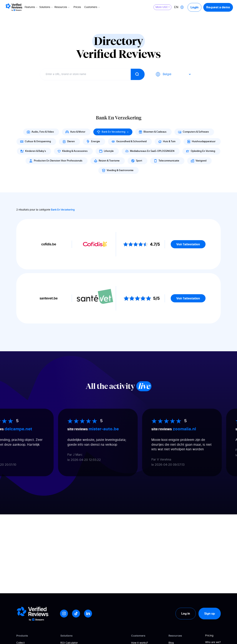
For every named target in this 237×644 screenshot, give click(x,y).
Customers (92, 7)
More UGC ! (162, 7)
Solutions (46, 7)
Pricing (209, 636)
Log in (186, 613)
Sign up (210, 613)
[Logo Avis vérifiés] (14, 7)
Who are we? (213, 642)
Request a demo (218, 7)
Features (31, 7)
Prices (77, 7)
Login (195, 7)
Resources (62, 7)
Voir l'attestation (188, 244)
